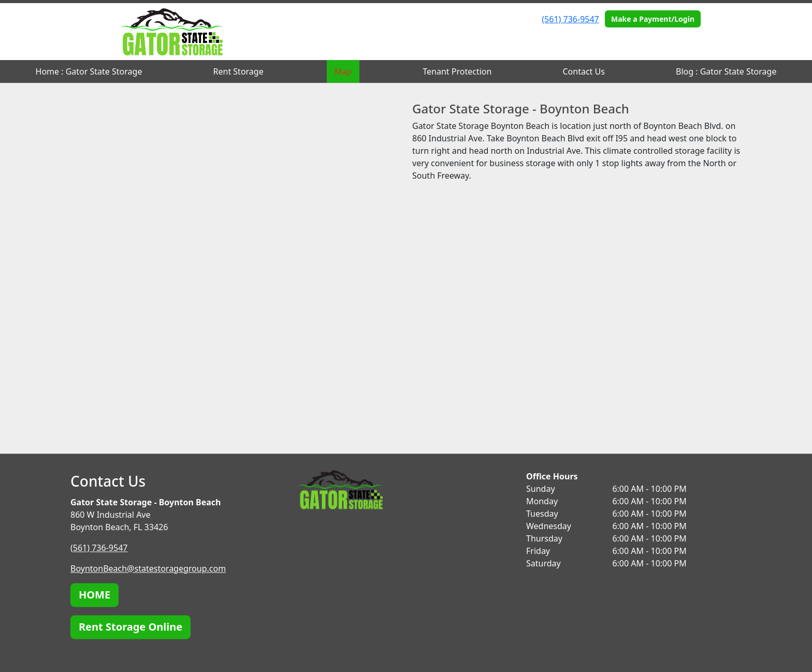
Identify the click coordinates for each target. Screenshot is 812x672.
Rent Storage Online (130, 627)
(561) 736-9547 (570, 19)
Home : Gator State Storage (89, 71)
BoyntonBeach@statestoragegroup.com (148, 568)
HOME (95, 595)
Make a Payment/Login (653, 19)
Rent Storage (238, 71)
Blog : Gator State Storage (726, 71)
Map (343, 71)
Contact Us (584, 71)
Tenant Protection (457, 71)
